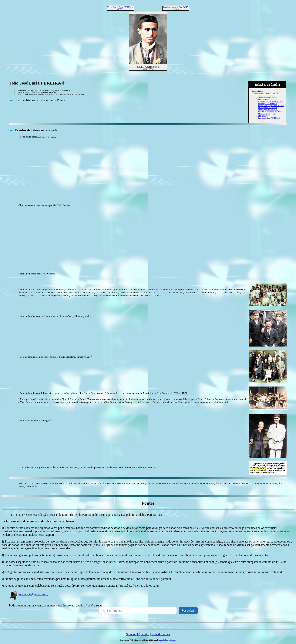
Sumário (131, 634)
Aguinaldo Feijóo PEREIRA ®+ (270, 101)
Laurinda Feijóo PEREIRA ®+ (270, 118)
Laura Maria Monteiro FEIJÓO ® (265, 93)
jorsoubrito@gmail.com (28, 594)
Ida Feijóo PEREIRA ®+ (267, 108)
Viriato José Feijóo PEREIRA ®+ (271, 106)
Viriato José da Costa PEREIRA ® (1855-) (120, 8)
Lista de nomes (161, 634)
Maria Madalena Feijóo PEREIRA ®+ (267, 98)
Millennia (172, 640)
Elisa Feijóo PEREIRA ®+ (268, 110)
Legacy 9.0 (162, 640)
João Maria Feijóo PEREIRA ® (270, 112)
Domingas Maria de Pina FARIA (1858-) (176, 8)
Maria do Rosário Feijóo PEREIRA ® (267, 115)
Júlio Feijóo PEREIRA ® (268, 103)
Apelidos (144, 634)
